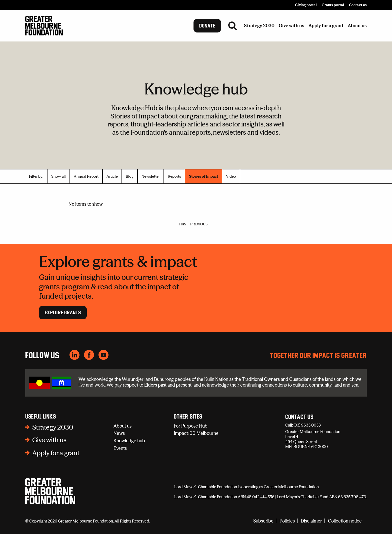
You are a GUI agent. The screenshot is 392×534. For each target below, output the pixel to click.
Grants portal (333, 5)
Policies (287, 521)
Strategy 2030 (53, 427)
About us (122, 426)
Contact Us (299, 417)
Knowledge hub (129, 441)
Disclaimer (311, 521)
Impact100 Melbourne (196, 433)
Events (120, 448)
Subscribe (263, 521)
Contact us (358, 5)
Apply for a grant (56, 453)
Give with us (49, 440)
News (119, 433)
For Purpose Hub (191, 426)
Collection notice (345, 521)
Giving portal (306, 5)
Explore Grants (63, 313)
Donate (207, 26)
